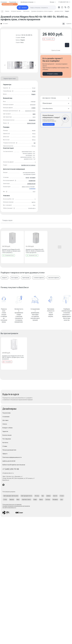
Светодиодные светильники (11, 496)
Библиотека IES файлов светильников (14, 465)
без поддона (15, 278)
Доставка (5, 420)
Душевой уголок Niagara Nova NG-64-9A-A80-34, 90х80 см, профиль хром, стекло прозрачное (13, 357)
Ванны (41, 499)
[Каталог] (23, 8)
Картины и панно (26, 499)
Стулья (62, 496)
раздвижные (32, 181)
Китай (34, 91)
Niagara (23, 40)
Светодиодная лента (26, 496)
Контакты (5, 443)
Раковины (55, 499)
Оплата (5, 424)
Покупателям (6, 413)
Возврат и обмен (8, 428)
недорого (5, 278)
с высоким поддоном (53, 278)
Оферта (5, 454)
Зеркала (12, 499)
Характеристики (10, 78)
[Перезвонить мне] (56, 120)
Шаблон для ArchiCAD (9, 461)
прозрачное (32, 120)
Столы (5, 499)
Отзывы (5, 446)
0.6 (35, 143)
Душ (62, 499)
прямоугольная (31, 123)
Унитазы (48, 499)
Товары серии (7, 220)
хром (34, 114)
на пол (27, 177)
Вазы (18, 499)
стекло (33, 108)
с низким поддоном (39, 278)
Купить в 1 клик (56, 50)
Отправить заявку (53, 74)
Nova (22, 42)
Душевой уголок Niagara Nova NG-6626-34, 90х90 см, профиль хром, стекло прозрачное (35, 251)
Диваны (48, 496)
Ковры (35, 499)
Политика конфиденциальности (12, 457)
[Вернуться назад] (2, 11)
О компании (6, 417)
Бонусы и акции (7, 435)
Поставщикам (7, 439)
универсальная (31, 184)
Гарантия (5, 431)
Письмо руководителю (9, 450)
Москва (53, 2)
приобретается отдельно (28, 165)
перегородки (26, 278)
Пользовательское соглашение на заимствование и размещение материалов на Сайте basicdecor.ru (16, 506)
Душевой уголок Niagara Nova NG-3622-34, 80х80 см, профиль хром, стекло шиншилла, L (11, 251)
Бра (43, 496)
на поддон (33, 177)
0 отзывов (5, 24)
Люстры (37, 496)
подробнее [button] (32, 189)
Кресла (55, 496)
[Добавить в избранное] (21, 233)
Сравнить (67, 24)
